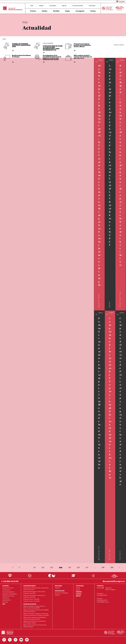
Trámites (93, 11)
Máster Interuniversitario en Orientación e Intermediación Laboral (35, 622)
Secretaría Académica (8, 592)
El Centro (33, 11)
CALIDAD (79, 594)
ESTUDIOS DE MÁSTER (30, 604)
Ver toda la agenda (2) (119, 45)
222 (43, 567)
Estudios (45, 11)
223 (52, 567)
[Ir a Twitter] (10, 640)
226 (78, 567)
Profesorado (6, 598)
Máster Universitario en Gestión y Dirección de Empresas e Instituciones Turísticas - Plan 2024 (36, 614)
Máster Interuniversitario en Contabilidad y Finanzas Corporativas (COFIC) (35, 618)
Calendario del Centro (8, 596)
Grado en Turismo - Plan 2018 (31, 599)
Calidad (41, 6)
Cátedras (57, 595)
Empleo (67, 11)
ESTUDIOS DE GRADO (30, 586)
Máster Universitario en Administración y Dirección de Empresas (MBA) (34, 607)
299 (112, 567)
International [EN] (78, 6)
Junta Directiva (6, 590)
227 (87, 567)
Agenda (64, 6)
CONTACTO (100, 586)
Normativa (5, 602)
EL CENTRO (6, 586)
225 (70, 567)
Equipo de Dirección (8, 588)
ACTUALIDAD (80, 586)
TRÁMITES (79, 592)
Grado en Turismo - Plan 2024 (31, 601)
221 (35, 567)
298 (103, 567)
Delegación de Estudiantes (10, 594)
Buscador (92, 6)
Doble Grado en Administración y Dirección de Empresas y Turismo (36, 589)
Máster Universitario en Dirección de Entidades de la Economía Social (36, 611)
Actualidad (53, 6)
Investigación (80, 11)
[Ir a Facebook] (4, 640)
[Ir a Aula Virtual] (73, 576)
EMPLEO (78, 596)
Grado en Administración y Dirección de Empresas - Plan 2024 (34, 596)
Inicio (24, 16)
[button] (95, 1)
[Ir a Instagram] (16, 640)
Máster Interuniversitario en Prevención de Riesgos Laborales (35, 626)
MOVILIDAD (58, 586)
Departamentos (7, 600)
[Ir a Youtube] (21, 640)
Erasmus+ (58, 588)
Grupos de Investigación (62, 593)
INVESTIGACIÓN (60, 591)
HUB (32, 6)
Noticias (78, 588)
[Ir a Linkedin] (27, 640)
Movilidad (56, 11)
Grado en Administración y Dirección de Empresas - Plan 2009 (34, 592)
